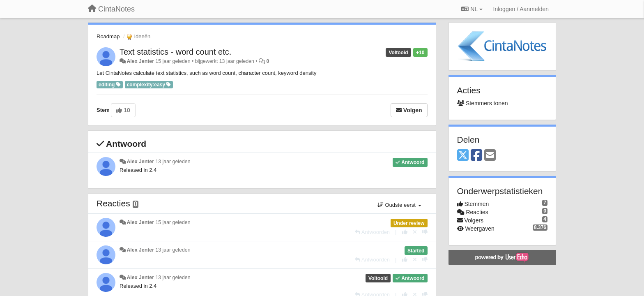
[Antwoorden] (372, 232)
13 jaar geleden (173, 162)
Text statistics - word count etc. (175, 52)
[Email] (490, 156)
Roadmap (108, 36)
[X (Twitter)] (463, 156)
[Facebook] (476, 156)
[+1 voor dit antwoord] (405, 232)
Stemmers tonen (483, 103)
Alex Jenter (140, 61)
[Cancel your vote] (415, 232)
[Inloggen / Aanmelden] (521, 9)
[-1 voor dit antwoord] (425, 232)
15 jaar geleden (173, 222)
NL (472, 9)
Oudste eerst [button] (399, 205)
